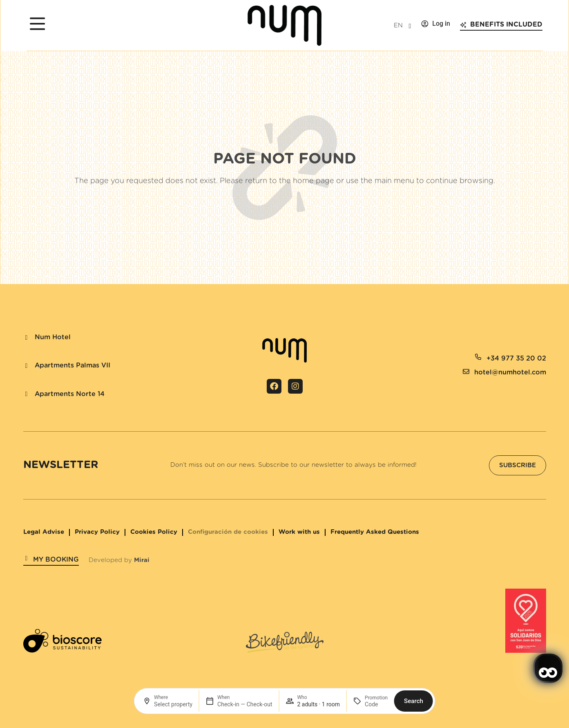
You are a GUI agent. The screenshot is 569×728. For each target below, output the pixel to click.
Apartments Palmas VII (73, 365)
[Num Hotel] (27, 338)
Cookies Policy (154, 532)
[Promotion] (376, 704)
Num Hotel (53, 337)
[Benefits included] (463, 25)
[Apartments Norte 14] (27, 394)
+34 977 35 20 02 (516, 358)
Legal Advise (44, 532)
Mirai (142, 560)
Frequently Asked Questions (375, 532)
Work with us (299, 532)
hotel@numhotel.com (510, 372)
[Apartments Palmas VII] (27, 366)
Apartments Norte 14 (70, 394)
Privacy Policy (97, 532)
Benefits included (506, 25)
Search (414, 701)
